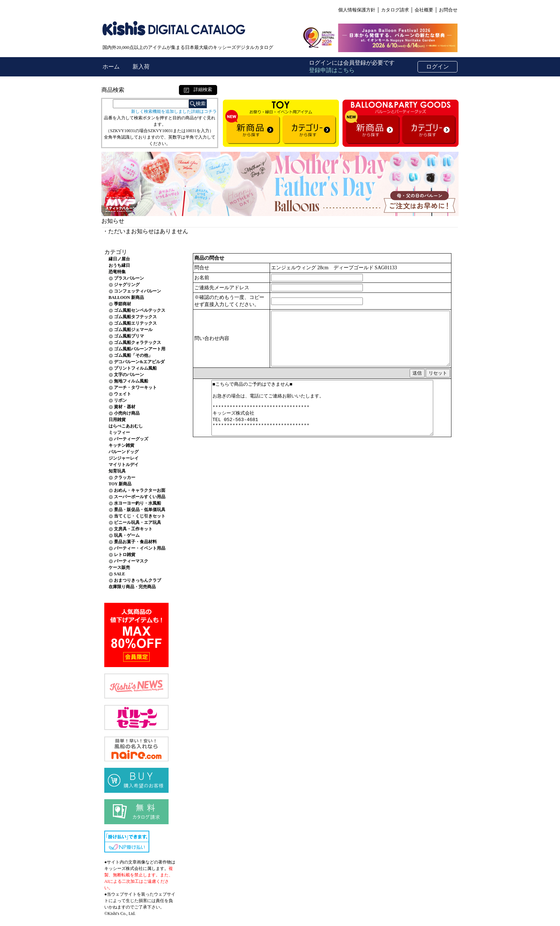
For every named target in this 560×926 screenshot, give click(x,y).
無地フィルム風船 (131, 381)
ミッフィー (119, 432)
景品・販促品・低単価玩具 (140, 510)
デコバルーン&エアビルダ (139, 362)
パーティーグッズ (131, 439)
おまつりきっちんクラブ (137, 580)
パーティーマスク (131, 561)
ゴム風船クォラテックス (137, 342)
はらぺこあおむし (126, 426)
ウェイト (122, 394)
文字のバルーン (129, 375)
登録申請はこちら (332, 70)
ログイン (437, 67)
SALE (119, 574)
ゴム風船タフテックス (135, 317)
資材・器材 (125, 407)
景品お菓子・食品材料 (135, 542)
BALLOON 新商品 (126, 297)
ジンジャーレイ (124, 458)
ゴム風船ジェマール (133, 330)
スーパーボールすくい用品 (140, 497)
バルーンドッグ (124, 452)
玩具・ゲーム (127, 535)
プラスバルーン (129, 278)
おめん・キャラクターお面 (140, 490)
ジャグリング (127, 285)
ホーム (112, 67)
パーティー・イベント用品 (140, 548)
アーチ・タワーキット (135, 387)
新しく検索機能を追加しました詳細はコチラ (174, 111)
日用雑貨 (117, 420)
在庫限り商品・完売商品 (132, 587)
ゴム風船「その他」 (133, 355)
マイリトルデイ (124, 465)
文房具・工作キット (133, 529)
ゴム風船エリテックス (135, 323)
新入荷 (141, 67)
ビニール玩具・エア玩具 (137, 522)
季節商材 (122, 304)
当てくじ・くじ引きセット (140, 516)
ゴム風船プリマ (129, 336)
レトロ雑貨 (125, 555)
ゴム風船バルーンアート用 (140, 349)
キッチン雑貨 (121, 445)
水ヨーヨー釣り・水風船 (137, 503)
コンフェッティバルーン (137, 291)
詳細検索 (198, 89)
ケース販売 (119, 567)
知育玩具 (117, 471)
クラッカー (125, 477)
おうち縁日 (119, 265)
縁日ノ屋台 (119, 259)
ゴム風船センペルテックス (140, 310)
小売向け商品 (127, 413)
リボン (120, 400)
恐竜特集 (117, 272)
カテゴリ (116, 252)
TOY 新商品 (120, 484)
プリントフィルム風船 (135, 368)
